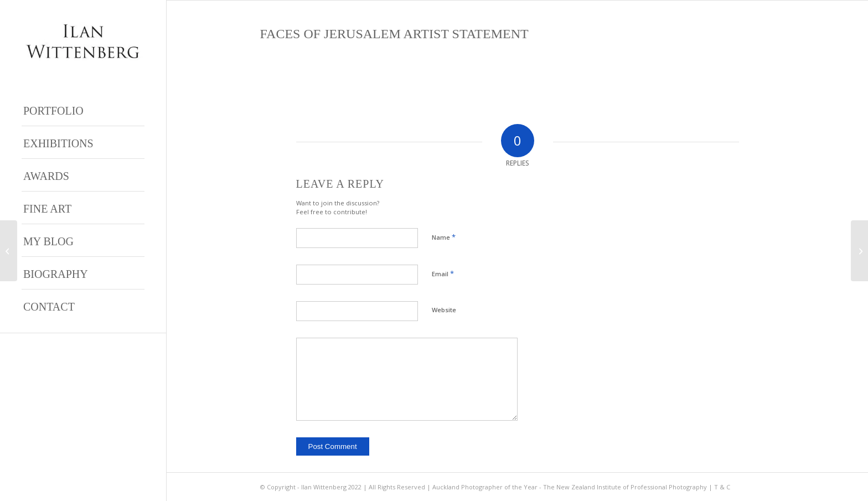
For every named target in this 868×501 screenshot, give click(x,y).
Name (444, 237)
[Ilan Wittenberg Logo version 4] (83, 41)
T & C (722, 487)
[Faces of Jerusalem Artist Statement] (859, 251)
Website (444, 310)
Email (443, 273)
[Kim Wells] (9, 251)
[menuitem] (83, 110)
